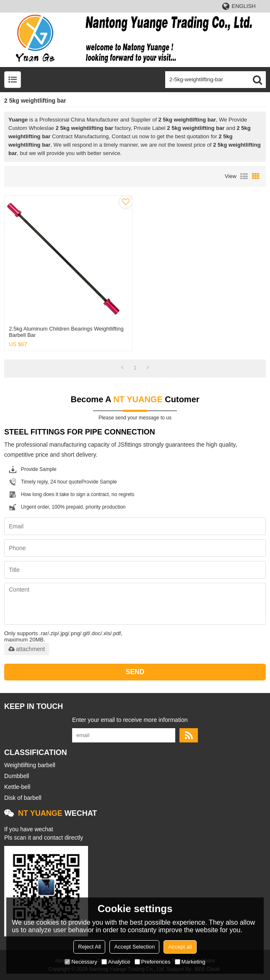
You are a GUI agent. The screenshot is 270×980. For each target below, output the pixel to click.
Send (135, 672)
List (244, 176)
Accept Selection (134, 947)
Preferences (153, 962)
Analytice (116, 962)
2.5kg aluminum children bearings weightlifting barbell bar (66, 332)
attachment (27, 649)
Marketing (190, 962)
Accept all (180, 947)
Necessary (81, 962)
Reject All (89, 947)
